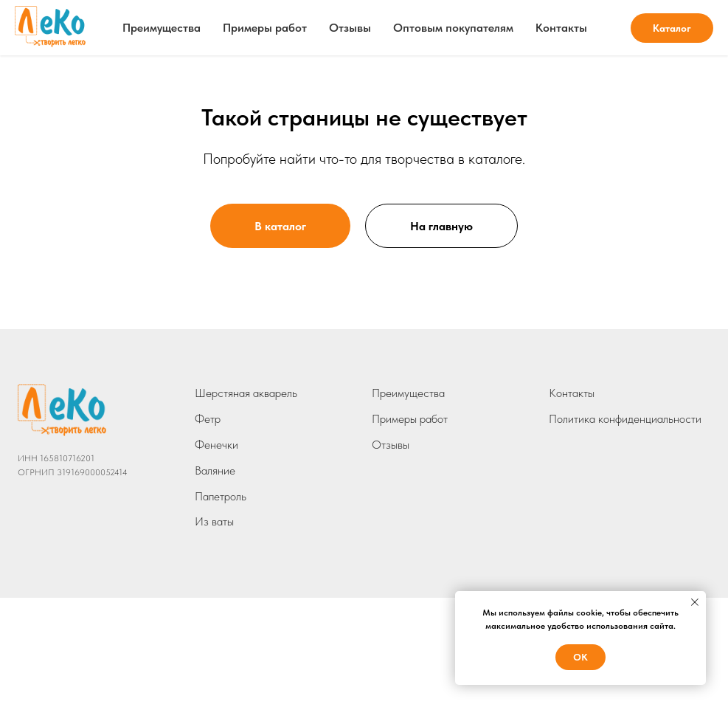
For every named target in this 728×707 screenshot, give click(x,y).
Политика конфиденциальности (625, 419)
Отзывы (350, 28)
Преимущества (162, 28)
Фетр (208, 419)
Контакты (561, 28)
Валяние (215, 470)
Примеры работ (265, 28)
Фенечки (216, 445)
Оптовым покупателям (453, 28)
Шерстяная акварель (246, 393)
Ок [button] (580, 657)
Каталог (672, 28)
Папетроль (221, 496)
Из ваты (214, 521)
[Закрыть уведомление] (695, 602)
